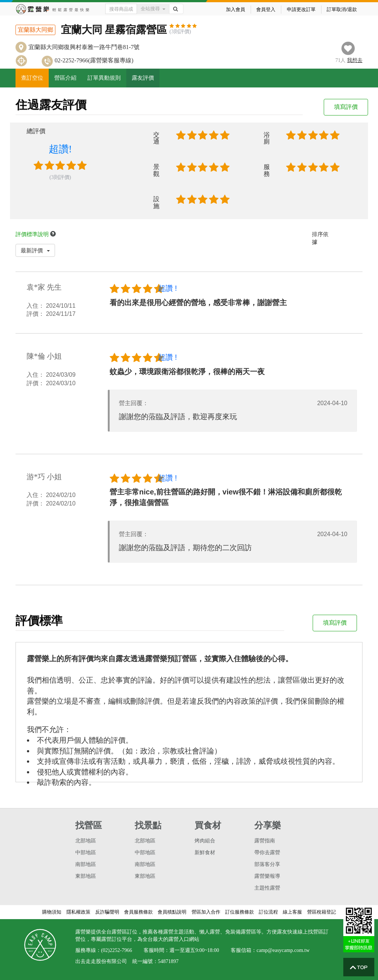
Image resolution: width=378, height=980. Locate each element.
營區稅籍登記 (322, 912)
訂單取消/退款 (342, 9)
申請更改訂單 (301, 9)
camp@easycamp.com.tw (283, 950)
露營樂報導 (267, 876)
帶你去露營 (267, 853)
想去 (355, 60)
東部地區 (86, 876)
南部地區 (86, 864)
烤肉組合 (205, 841)
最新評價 (35, 250)
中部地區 (86, 853)
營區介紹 (65, 78)
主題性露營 (267, 888)
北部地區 (86, 841)
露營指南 (265, 841)
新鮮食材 (205, 853)
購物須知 (52, 912)
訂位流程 (268, 912)
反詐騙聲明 (107, 912)
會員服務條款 (138, 912)
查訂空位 (32, 78)
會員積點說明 (172, 912)
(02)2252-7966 (117, 950)
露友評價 (143, 78)
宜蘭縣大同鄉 (35, 30)
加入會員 (236, 9)
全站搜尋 (153, 9)
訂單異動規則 (104, 78)
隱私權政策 (78, 912)
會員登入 (266, 9)
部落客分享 (267, 864)
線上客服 (292, 912)
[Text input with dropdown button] (121, 9)
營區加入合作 (206, 912)
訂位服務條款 (240, 912)
